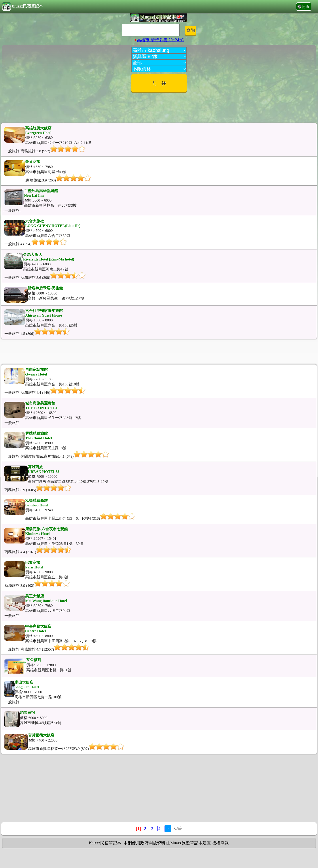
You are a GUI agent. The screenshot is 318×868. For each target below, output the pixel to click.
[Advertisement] (159, 106)
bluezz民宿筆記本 (23, 7)
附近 (306, 7)
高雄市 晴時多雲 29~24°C (159, 40)
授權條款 (220, 843)
